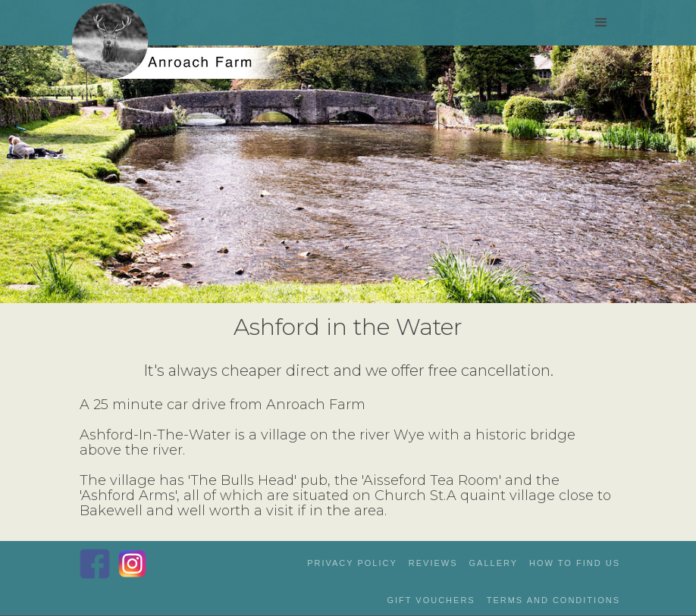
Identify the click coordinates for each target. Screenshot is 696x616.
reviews (433, 563)
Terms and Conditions (553, 600)
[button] (601, 23)
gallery (494, 563)
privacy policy (352, 563)
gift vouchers (431, 600)
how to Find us (575, 563)
